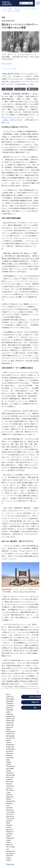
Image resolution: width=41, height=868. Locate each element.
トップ (4, 9)
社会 (10, 9)
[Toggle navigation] (38, 3)
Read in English (7, 64)
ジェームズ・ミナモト (9, 69)
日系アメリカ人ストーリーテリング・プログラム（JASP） (20, 117)
